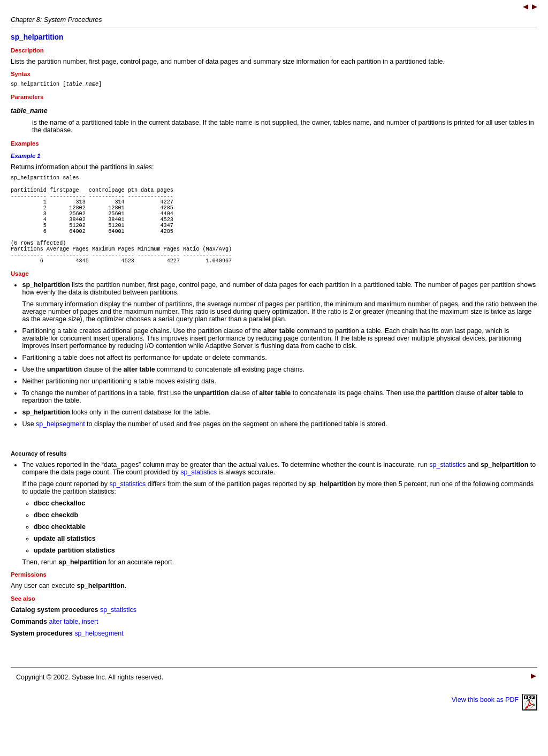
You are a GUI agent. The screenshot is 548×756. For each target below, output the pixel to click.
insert (90, 646)
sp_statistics (447, 489)
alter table (63, 646)
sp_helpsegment (60, 448)
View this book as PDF (494, 724)
